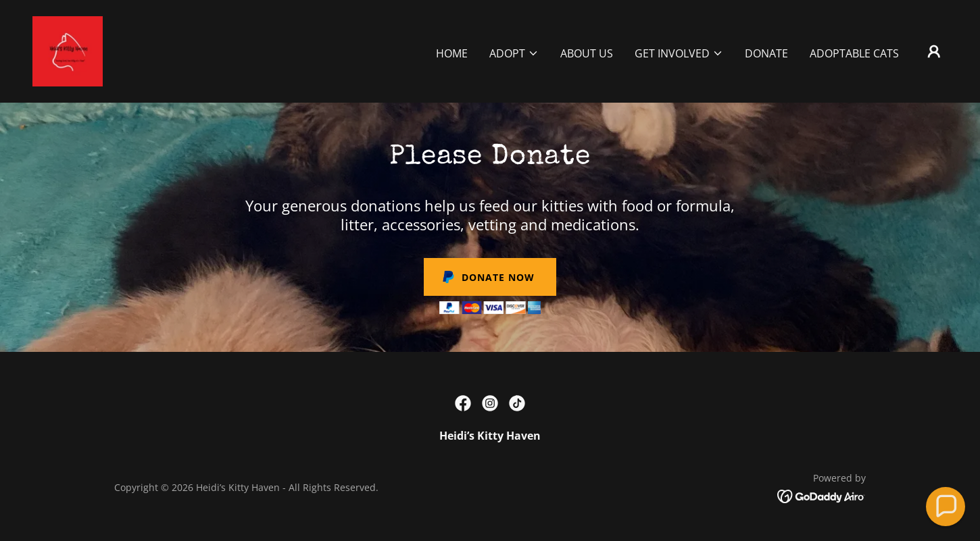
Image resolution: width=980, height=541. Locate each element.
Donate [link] (766, 53)
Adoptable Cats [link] (854, 53)
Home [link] (452, 53)
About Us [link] (587, 53)
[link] (68, 50)
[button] (514, 53)
